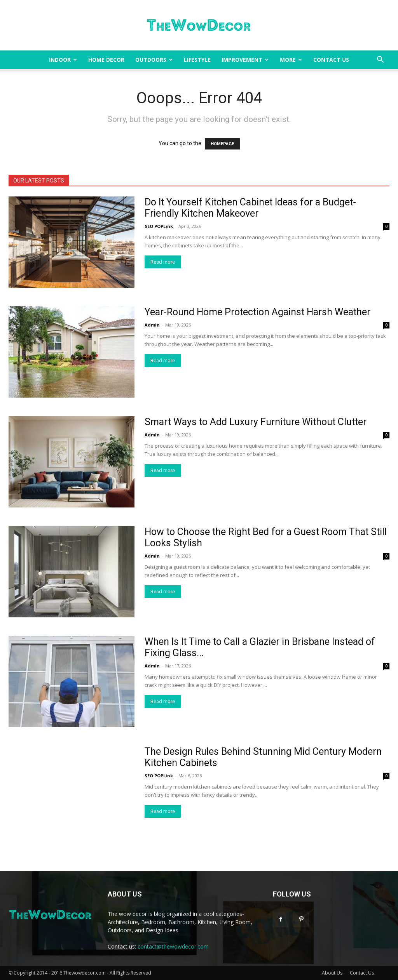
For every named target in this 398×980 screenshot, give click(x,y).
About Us (332, 973)
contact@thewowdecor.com (173, 946)
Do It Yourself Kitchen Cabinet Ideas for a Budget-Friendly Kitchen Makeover (250, 208)
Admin (152, 325)
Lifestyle (197, 60)
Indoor (63, 60)
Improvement (245, 60)
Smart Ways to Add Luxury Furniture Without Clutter (256, 422)
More (291, 60)
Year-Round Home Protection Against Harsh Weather (257, 312)
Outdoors (154, 60)
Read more (163, 262)
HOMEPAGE (222, 144)
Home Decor (106, 60)
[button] (380, 60)
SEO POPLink (159, 226)
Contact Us (331, 60)
